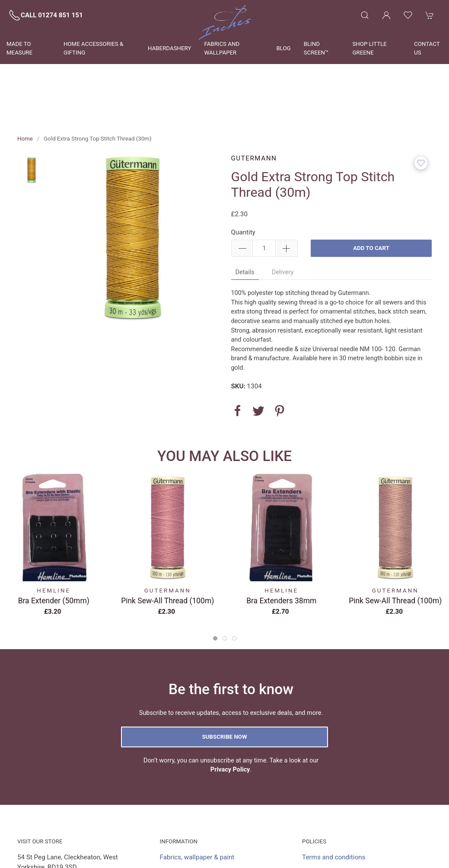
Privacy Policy (230, 730)
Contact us (427, 48)
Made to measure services (198, 832)
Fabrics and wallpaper (222, 48)
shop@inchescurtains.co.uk (77, 856)
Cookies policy (323, 832)
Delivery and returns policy (340, 860)
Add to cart (371, 209)
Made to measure (19, 48)
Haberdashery (169, 48)
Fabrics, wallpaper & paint (197, 818)
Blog (283, 48)
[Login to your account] (386, 15)
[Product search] (365, 15)
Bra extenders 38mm (281, 561)
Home (25, 99)
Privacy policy (322, 846)
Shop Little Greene (369, 48)
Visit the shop (180, 846)
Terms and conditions (334, 818)
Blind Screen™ (316, 48)
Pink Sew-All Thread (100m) (167, 561)
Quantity (243, 193)
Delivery (283, 233)
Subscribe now (224, 697)
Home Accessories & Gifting (93, 48)
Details (245, 233)
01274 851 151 (51, 842)
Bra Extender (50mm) (54, 561)
